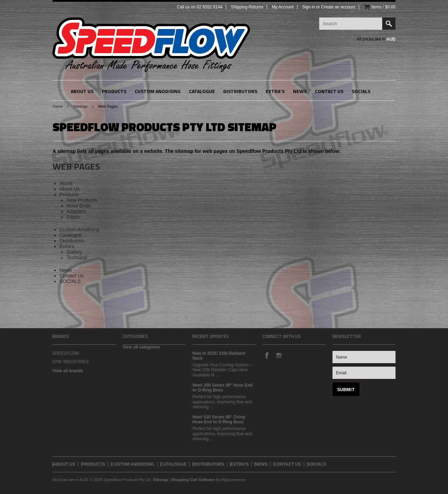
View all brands (68, 371)
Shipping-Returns (247, 7)
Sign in (309, 7)
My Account (283, 7)
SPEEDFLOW (66, 353)
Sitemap (80, 106)
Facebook (267, 355)
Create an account (338, 7)
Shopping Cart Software (193, 480)
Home (58, 106)
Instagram (279, 355)
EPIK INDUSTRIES (71, 362)
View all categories (141, 347)
